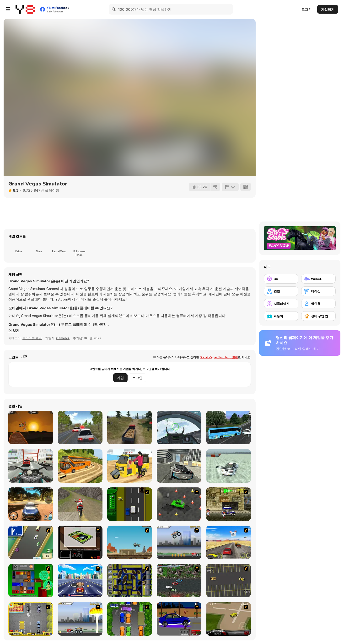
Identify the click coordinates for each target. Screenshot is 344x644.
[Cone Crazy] (179, 504)
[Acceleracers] (130, 581)
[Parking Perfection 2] (130, 619)
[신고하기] (230, 187)
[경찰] (281, 291)
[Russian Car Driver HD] (80, 428)
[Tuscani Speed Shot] (228, 542)
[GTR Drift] (228, 466)
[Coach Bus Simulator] (228, 428)
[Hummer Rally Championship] (228, 619)
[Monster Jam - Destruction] (179, 542)
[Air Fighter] (179, 428)
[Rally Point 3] (31, 504)
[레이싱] (318, 291)
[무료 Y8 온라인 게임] (25, 9)
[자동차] (281, 316)
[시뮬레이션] (281, 304)
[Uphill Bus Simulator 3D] (80, 466)
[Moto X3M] (31, 428)
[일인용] (318, 304)
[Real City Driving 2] (179, 466)
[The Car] (80, 542)
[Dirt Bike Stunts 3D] (80, 504)
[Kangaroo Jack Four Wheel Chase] (130, 542)
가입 (120, 378)
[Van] (31, 542)
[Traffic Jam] (31, 581)
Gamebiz (63, 338)
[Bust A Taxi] (130, 504)
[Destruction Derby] (228, 581)
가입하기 (328, 9)
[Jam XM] (179, 581)
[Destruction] (80, 619)
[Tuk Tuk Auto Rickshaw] (130, 466)
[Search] (114, 9)
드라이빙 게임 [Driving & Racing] (32, 338)
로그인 (306, 9)
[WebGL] (318, 279)
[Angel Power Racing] (80, 581)
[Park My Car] (31, 619)
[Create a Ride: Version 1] (179, 619)
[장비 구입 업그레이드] (318, 316)
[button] (14, 331)
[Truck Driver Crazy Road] (130, 428)
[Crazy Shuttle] (228, 504)
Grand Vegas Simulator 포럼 (219, 357)
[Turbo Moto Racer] (31, 466)
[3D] (281, 279)
